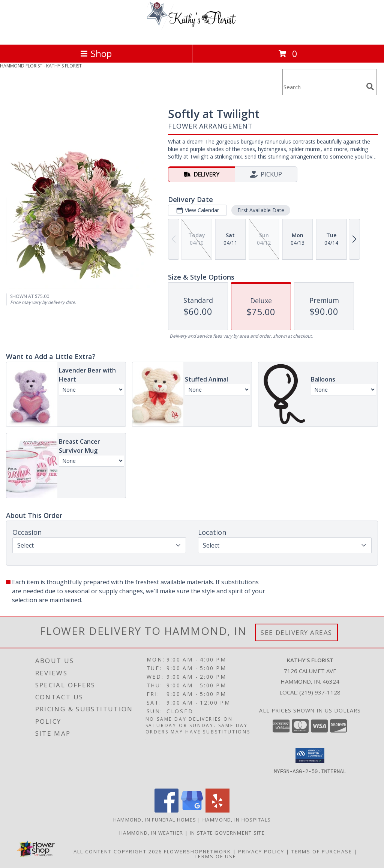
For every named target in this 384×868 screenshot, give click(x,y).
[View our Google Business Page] (192, 810)
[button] (310, 755)
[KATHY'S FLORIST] (192, 34)
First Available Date (261, 210)
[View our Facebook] (166, 810)
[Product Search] (323, 87)
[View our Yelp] (217, 810)
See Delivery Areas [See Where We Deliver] (296, 632)
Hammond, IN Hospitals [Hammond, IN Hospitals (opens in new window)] (237, 820)
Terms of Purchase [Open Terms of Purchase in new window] (322, 852)
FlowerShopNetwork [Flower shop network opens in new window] (197, 852)
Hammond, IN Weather (151, 833)
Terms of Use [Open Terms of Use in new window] (215, 856)
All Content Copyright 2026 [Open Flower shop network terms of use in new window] (118, 852)
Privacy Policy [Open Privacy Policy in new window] (261, 852)
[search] (370, 87)
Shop (96, 53)
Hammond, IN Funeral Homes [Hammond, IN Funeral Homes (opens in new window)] (155, 820)
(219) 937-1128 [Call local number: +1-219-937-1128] (320, 692)
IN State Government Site (227, 833)
